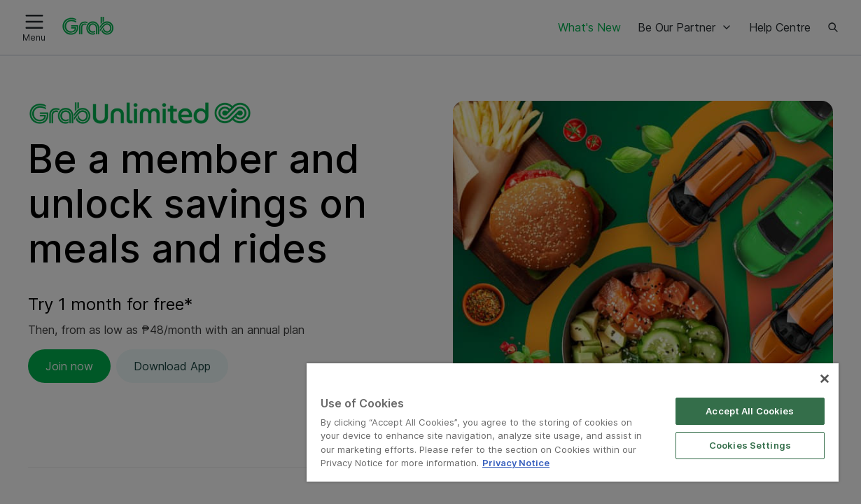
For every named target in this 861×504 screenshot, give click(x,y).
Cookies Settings (755, 431)
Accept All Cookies (755, 397)
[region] (589, 415)
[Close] (825, 365)
